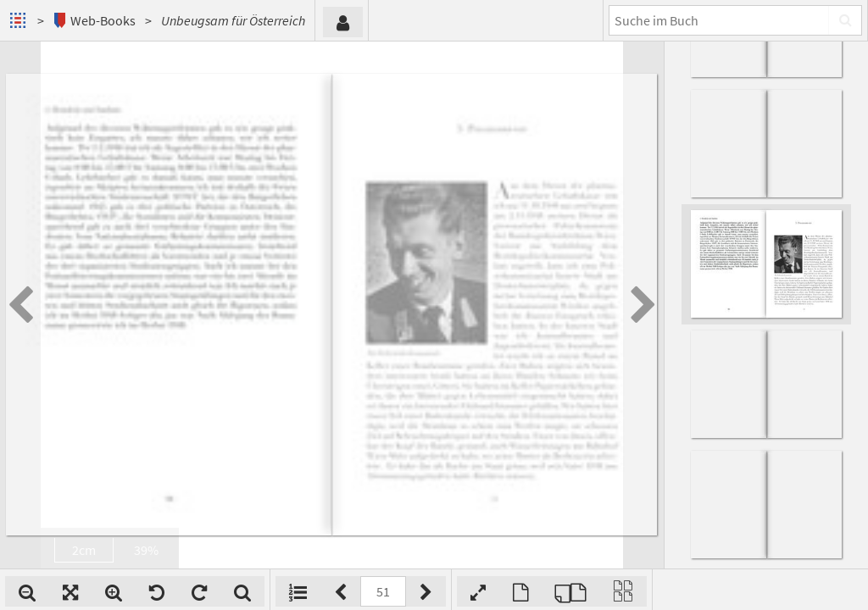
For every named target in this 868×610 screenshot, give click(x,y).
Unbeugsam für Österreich (233, 20)
